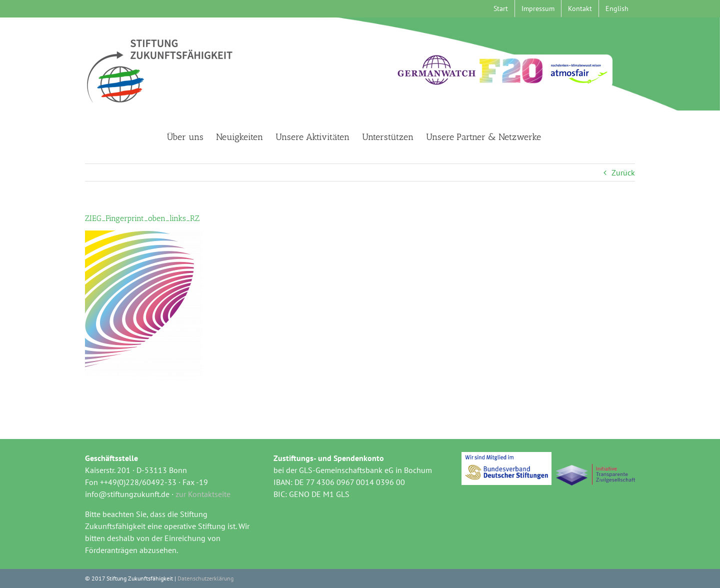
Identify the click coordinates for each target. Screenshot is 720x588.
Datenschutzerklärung (205, 578)
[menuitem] (617, 8)
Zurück (623, 172)
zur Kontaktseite (203, 494)
